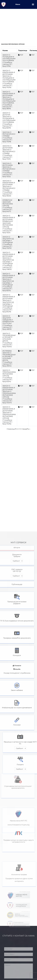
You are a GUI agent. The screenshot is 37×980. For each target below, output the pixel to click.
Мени (18, 4)
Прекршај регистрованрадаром (11, 603)
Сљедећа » (26, 429)
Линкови (11, 725)
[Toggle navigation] (33, 4)
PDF (21, 55)
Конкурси (11, 655)
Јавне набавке (11, 690)
